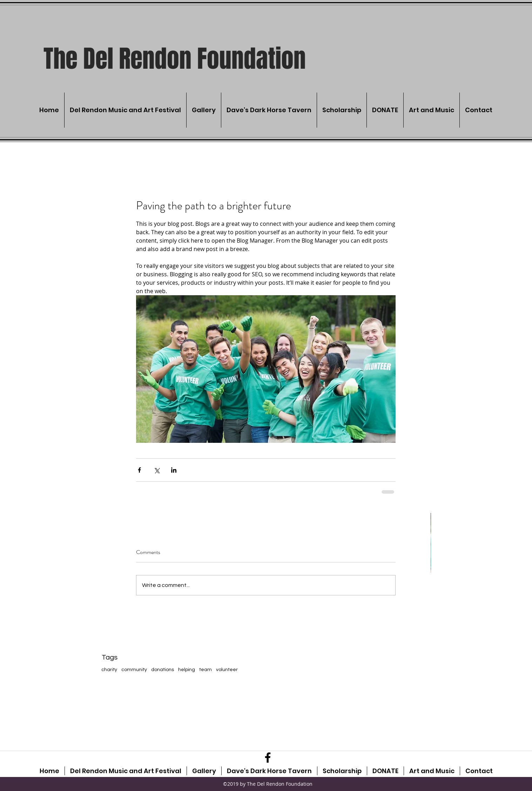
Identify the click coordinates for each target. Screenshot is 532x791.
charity (109, 670)
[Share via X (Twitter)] (157, 470)
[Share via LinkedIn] (174, 470)
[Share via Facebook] (139, 470)
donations (163, 670)
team (206, 670)
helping (187, 670)
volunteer (227, 670)
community (134, 670)
